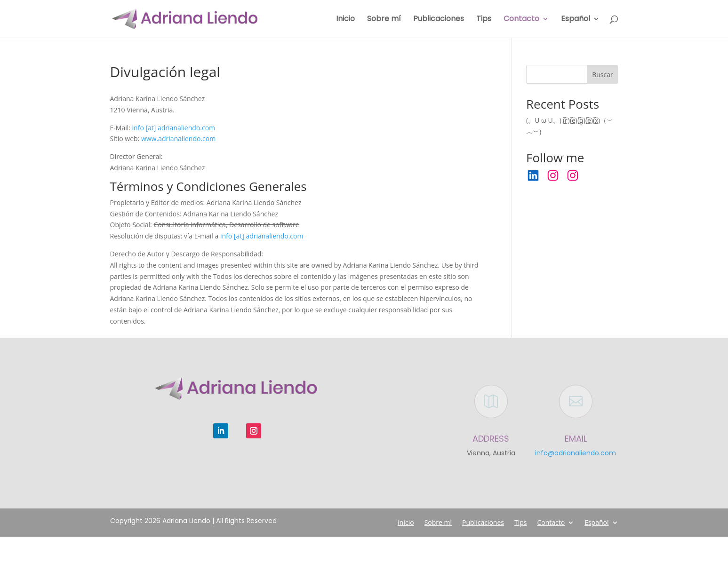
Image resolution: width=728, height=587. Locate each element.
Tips (484, 20)
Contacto (521, 20)
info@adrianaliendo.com (576, 453)
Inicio (345, 20)
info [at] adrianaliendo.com (174, 128)
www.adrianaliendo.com (178, 139)
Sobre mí (384, 20)
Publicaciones (439, 20)
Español (576, 20)
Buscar (603, 75)
